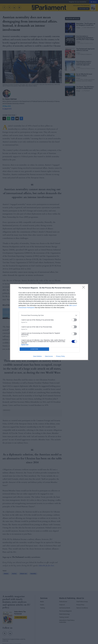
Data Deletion (38, 356)
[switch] (74, 320)
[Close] (84, 288)
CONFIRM (34, 349)
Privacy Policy (60, 356)
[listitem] (49, 315)
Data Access (49, 356)
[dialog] (49, 322)
